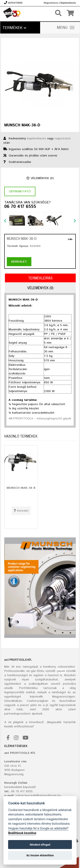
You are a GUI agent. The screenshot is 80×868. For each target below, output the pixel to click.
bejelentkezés (37, 139)
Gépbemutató (20, 191)
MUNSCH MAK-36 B (21, 488)
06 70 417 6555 (20, 207)
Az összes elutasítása (40, 855)
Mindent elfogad (40, 845)
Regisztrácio (51, 3)
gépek (61, 671)
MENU (66, 28)
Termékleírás (40, 278)
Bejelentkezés (68, 3)
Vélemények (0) (40, 178)
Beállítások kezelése (22, 833)
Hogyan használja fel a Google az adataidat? (38, 828)
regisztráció (63, 139)
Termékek (14, 28)
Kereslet (19, 262)
